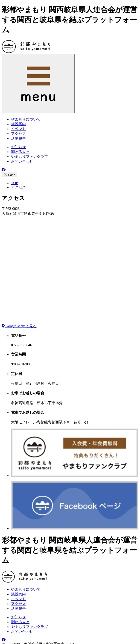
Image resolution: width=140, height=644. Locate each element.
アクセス (18, 604)
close (9, 175)
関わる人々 (20, 152)
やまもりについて (26, 589)
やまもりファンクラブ (29, 157)
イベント (18, 599)
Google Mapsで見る (19, 326)
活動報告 (18, 609)
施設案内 (18, 594)
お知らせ (18, 147)
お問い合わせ (22, 161)
